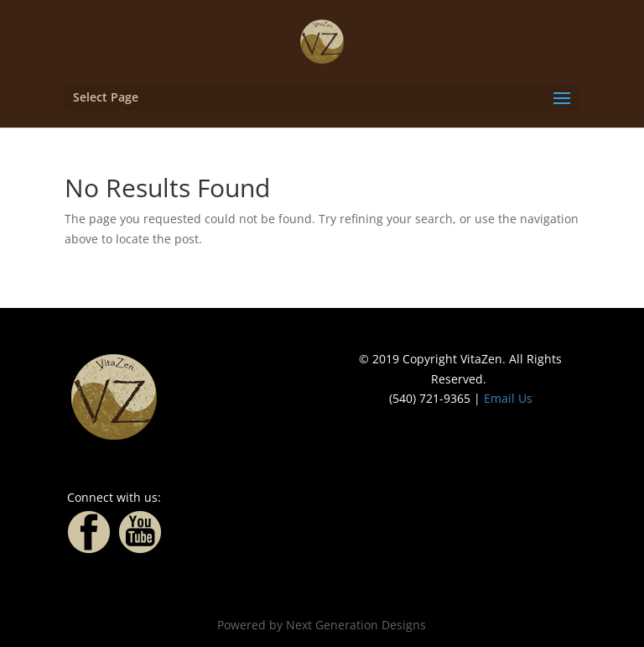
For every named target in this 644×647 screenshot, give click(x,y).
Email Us (508, 398)
